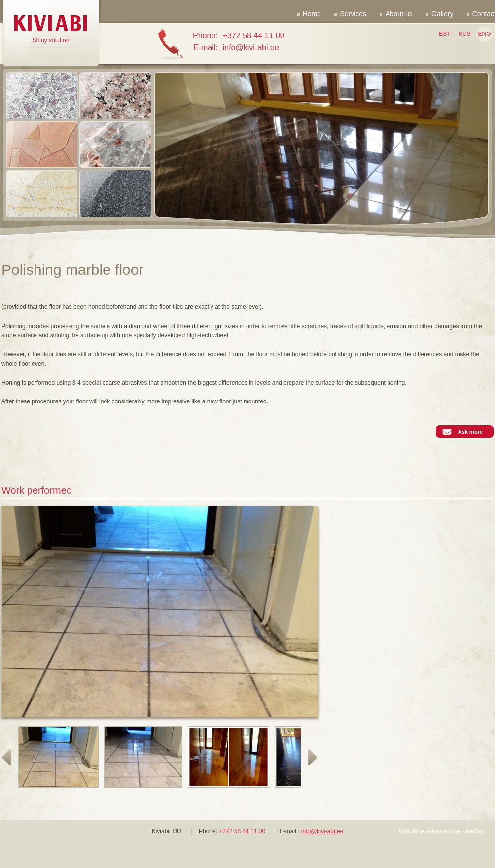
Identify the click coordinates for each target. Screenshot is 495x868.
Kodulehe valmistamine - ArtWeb (442, 831)
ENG (484, 34)
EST (444, 34)
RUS (464, 34)
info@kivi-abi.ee (322, 831)
